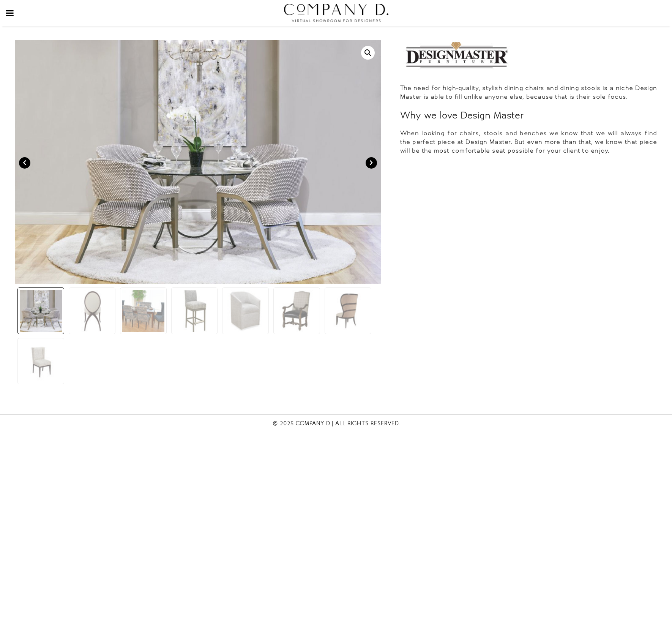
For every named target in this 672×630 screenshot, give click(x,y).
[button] (368, 53)
